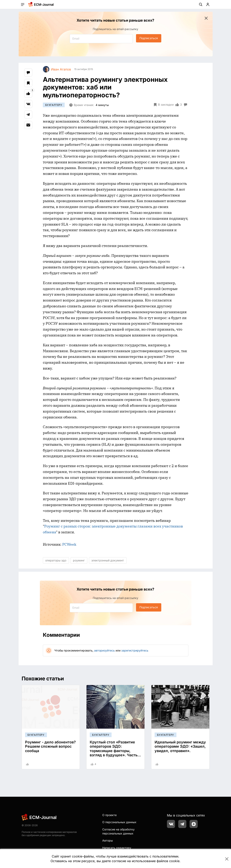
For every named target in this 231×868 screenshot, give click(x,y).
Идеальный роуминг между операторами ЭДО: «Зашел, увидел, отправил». (180, 746)
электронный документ (108, 560)
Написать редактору (117, 848)
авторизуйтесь (104, 650)
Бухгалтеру (54, 105)
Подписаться (149, 38)
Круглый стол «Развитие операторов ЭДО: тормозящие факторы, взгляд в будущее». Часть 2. (114, 751)
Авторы (108, 840)
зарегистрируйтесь (135, 650)
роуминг (79, 560)
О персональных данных (119, 822)
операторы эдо (56, 560)
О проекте (109, 815)
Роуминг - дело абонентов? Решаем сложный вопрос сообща (50, 746)
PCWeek (69, 544)
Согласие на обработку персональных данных (118, 831)
